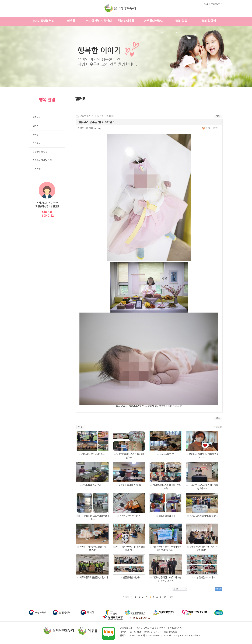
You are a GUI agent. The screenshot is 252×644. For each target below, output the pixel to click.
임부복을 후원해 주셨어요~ (130, 485)
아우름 (71, 21)
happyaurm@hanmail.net (186, 636)
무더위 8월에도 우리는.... (94, 485)
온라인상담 (42, 203)
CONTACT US (216, 4)
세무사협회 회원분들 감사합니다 (94, 578)
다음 (171, 597)
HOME (205, 4)
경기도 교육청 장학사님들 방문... (203, 516)
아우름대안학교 (154, 21)
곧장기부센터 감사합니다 (130, 516)
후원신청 (55, 206)
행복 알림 (181, 21)
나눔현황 (53, 203)
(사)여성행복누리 (44, 21)
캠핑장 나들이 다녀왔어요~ (94, 454)
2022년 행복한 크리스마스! (203, 578)
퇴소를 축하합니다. (167, 516)
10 (165, 597)
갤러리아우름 (126, 21)
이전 (127, 597)
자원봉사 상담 (42, 206)
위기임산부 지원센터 (99, 21)
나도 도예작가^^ (167, 454)
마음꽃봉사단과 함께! (130, 578)
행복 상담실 (209, 21)
